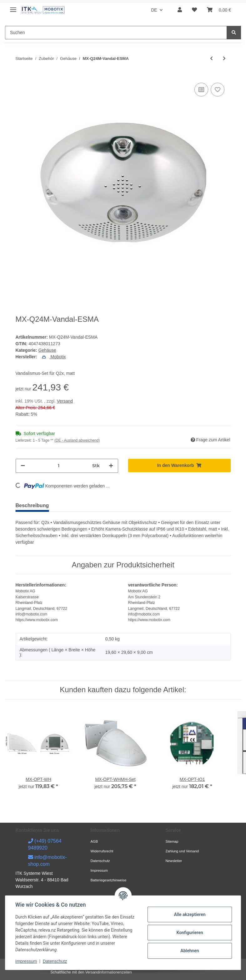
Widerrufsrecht (102, 851)
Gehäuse (47, 350)
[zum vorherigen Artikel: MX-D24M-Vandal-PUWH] (211, 59)
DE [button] (154, 10)
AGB (94, 841)
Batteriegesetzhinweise (109, 880)
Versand (65, 401)
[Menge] (59, 466)
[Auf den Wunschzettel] (218, 90)
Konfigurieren (190, 933)
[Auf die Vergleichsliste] (201, 90)
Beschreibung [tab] (32, 505)
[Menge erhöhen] (111, 466)
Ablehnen (190, 951)
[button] (180, 10)
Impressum (99, 870)
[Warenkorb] (219, 10)
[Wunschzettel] (194, 10)
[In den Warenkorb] (179, 465)
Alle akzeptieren (190, 914)
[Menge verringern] (23, 466)
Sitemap (172, 841)
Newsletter (174, 861)
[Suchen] (116, 33)
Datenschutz (100, 861)
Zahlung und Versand (182, 851)
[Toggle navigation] (13, 7)
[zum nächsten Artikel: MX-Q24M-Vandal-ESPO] (224, 59)
